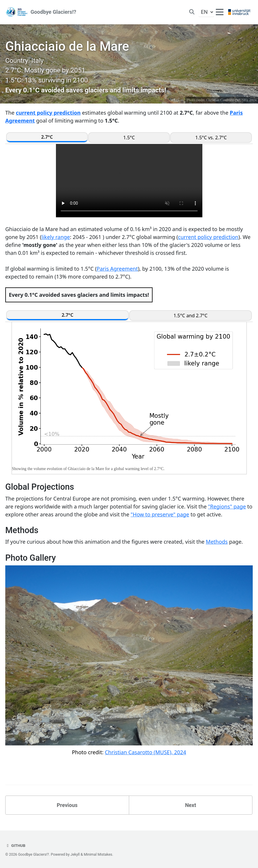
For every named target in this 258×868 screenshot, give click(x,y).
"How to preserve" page (160, 514)
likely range (56, 237)
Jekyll (75, 855)
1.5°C (129, 138)
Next (191, 805)
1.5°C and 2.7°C (190, 316)
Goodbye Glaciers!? (53, 12)
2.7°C (47, 137)
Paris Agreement (117, 269)
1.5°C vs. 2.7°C (211, 138)
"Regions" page (227, 506)
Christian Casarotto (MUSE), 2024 (231, 100)
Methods (217, 542)
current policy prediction (48, 113)
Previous (67, 805)
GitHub (15, 845)
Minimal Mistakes (98, 855)
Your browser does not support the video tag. (129, 181)
